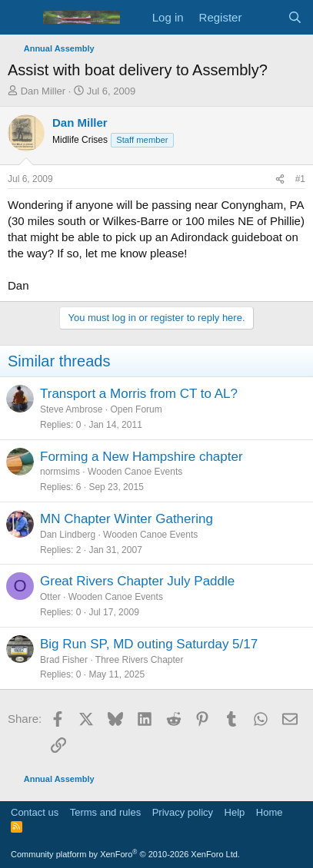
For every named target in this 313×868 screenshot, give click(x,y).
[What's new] (264, 17)
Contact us (35, 812)
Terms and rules (105, 812)
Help (235, 812)
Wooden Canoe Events (135, 472)
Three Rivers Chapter (140, 660)
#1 (300, 179)
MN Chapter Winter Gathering (127, 519)
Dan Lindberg (68, 535)
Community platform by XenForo (125, 854)
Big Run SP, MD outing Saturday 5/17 (149, 644)
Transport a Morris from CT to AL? (139, 394)
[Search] (295, 17)
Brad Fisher (64, 660)
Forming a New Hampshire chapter (142, 457)
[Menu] (21, 18)
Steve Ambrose (71, 409)
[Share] (280, 179)
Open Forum (136, 409)
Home (270, 812)
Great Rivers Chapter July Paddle (137, 581)
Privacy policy (183, 812)
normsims (60, 472)
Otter (50, 597)
